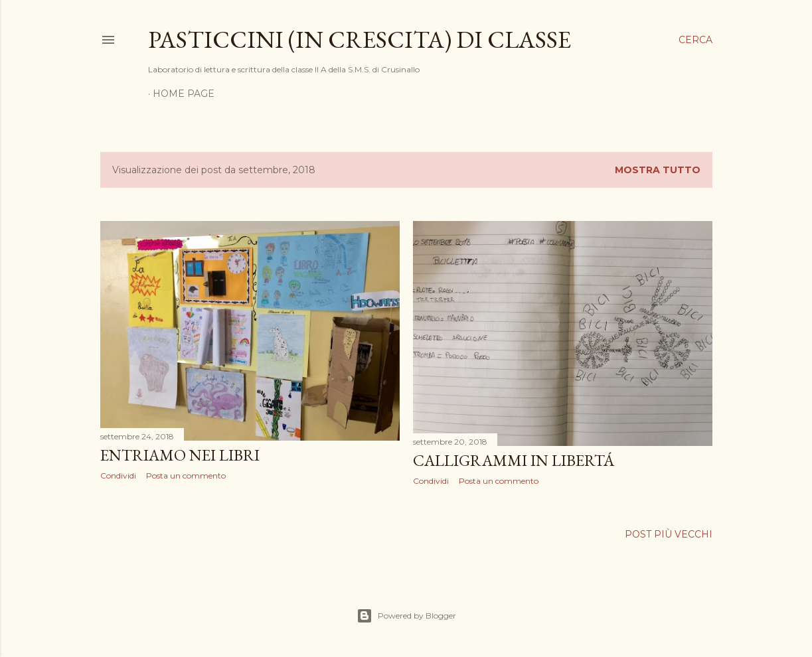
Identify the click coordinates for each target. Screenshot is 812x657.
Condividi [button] (118, 475)
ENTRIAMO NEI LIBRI (180, 455)
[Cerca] (695, 40)
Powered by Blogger (406, 616)
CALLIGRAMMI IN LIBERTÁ (514, 460)
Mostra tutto (658, 170)
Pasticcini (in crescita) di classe (360, 39)
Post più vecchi (669, 534)
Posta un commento (186, 475)
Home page (184, 94)
